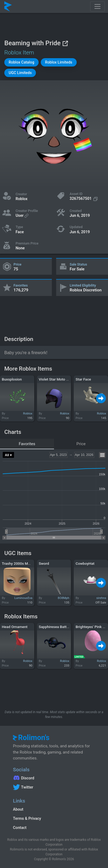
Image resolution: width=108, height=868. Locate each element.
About (18, 809)
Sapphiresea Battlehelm (58, 627)
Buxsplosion (12, 379)
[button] (21, 62)
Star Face (83, 379)
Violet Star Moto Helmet (58, 379)
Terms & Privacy (27, 818)
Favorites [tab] (27, 444)
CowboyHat (85, 563)
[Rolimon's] (8, 6)
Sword (44, 563)
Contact (20, 828)
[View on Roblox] (65, 43)
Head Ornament (15, 627)
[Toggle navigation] (97, 6)
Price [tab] (81, 444)
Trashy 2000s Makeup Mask (25, 563)
